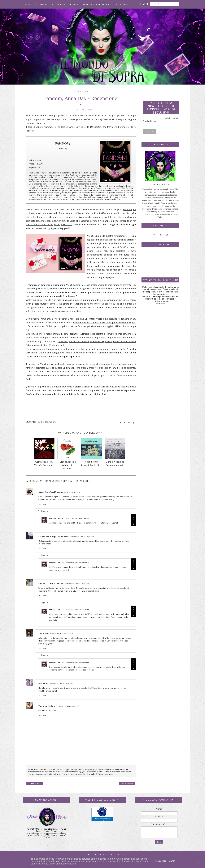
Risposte (44, 511)
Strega (74, 4)
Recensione (84, 91)
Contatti (122, 4)
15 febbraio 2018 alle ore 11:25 (62, 634)
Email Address (150, 121)
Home (29, 4)
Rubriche (42, 4)
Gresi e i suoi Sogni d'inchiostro (54, 536)
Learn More (161, 861)
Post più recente (35, 784)
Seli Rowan (44, 634)
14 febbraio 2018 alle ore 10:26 (69, 492)
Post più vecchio (127, 784)
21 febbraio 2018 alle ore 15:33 (67, 706)
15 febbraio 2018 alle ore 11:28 (77, 610)
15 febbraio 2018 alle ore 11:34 (77, 519)
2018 (74, 91)
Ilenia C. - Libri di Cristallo (51, 583)
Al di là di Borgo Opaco (97, 4)
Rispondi (43, 504)
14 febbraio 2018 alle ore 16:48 (77, 584)
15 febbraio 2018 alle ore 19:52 (61, 684)
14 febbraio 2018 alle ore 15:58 (82, 537)
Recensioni (59, 4)
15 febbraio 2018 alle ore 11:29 (77, 663)
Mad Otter (43, 683)
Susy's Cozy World (47, 492)
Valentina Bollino (47, 706)
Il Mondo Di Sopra (56, 518)
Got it (172, 861)
